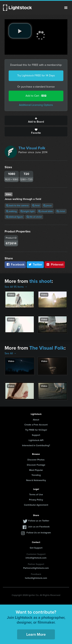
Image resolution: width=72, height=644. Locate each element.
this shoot (41, 281)
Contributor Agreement (36, 505)
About (36, 420)
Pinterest (55, 264)
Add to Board (36, 120)
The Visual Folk (32, 148)
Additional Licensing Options (36, 105)
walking (11, 211)
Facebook (15, 264)
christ (61, 211)
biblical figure (14, 217)
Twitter (35, 264)
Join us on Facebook (39, 527)
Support (36, 435)
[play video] (20, 31)
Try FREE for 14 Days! (36, 430)
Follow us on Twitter (39, 521)
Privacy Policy (36, 500)
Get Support (36, 548)
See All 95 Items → (16, 287)
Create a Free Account (36, 425)
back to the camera (17, 205)
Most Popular (36, 470)
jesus (48, 205)
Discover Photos (36, 460)
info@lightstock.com (36, 558)
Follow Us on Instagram (39, 533)
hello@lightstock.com (36, 578)
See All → (10, 353)
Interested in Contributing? (36, 445)
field (36, 205)
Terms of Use (36, 494)
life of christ (34, 217)
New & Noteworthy (36, 480)
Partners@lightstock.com (36, 568)
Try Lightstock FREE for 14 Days (36, 76)
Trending (36, 475)
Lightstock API (36, 440)
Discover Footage (36, 465)
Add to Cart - (36, 96)
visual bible (46, 211)
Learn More (36, 634)
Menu (66, 8)
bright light (28, 211)
